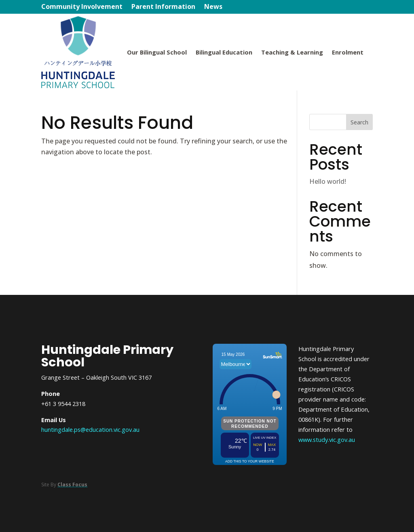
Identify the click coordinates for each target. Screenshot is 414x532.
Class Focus (72, 485)
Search (359, 122)
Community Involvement (82, 7)
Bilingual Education (224, 52)
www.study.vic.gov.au (327, 439)
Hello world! (328, 181)
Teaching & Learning (292, 52)
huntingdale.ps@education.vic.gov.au (90, 429)
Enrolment (348, 52)
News (213, 7)
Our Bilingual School (157, 52)
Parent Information (163, 7)
